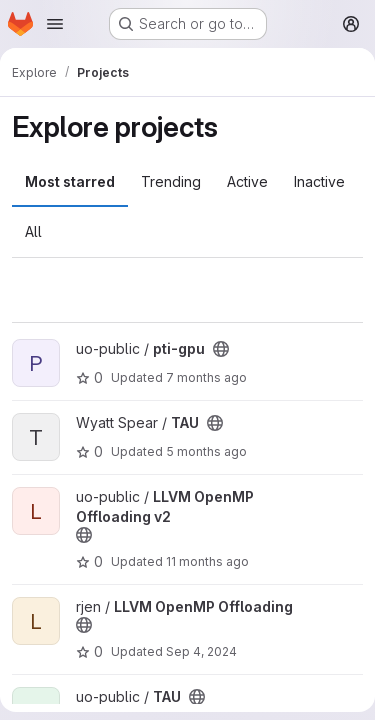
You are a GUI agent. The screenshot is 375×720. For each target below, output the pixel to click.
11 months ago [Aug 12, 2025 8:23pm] (207, 561)
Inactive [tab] (319, 181)
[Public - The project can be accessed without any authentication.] (221, 349)
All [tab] (33, 231)
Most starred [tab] (70, 181)
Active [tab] (247, 181)
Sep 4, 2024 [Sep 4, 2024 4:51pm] (201, 651)
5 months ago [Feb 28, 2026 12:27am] (206, 451)
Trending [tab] (171, 181)
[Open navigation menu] (55, 24)
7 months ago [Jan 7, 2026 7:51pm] (206, 377)
